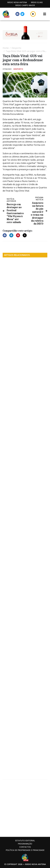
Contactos (25, 847)
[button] (33, 14)
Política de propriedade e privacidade (25, 850)
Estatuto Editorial (25, 841)
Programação (25, 844)
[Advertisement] (25, 808)
